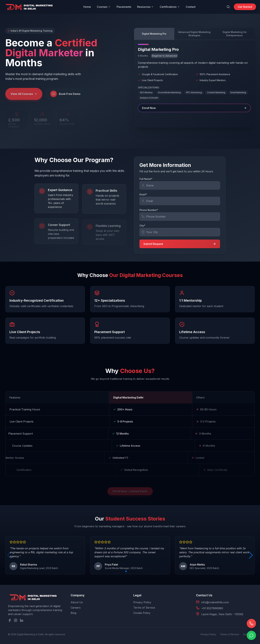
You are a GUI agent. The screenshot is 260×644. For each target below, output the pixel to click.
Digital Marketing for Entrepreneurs (235, 34)
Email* (143, 194)
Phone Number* (149, 210)
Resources (145, 7)
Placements (124, 7)
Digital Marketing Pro (154, 34)
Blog (73, 613)
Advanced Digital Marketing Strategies (194, 34)
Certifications (170, 7)
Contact (191, 7)
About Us (77, 602)
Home (87, 7)
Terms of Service (144, 608)
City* (142, 226)
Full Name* (146, 179)
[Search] (228, 7)
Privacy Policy (142, 602)
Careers (76, 608)
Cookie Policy (142, 613)
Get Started (245, 7)
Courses (104, 7)
